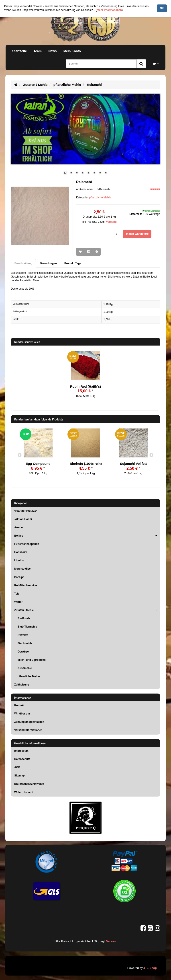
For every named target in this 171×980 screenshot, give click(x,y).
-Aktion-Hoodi (23, 519)
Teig (17, 594)
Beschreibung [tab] (23, 263)
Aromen (19, 527)
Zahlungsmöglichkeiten (29, 722)
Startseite (20, 51)
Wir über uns (22, 714)
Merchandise (22, 569)
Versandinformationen (28, 730)
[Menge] (104, 234)
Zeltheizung (22, 685)
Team (38, 51)
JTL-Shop (150, 968)
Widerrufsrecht (24, 792)
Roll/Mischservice (25, 585)
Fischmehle (25, 643)
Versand (111, 222)
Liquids (19, 560)
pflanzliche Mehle (100, 198)
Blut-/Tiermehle (27, 627)
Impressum (21, 751)
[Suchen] (101, 64)
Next (151, 455)
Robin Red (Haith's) (86, 386)
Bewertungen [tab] (48, 263)
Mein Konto (72, 51)
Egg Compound (38, 464)
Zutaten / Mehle (87, 610)
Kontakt (19, 705)
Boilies (87, 536)
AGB (17, 767)
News (53, 51)
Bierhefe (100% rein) (86, 464)
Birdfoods (24, 618)
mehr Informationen (109, 10)
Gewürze (23, 652)
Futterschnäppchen (27, 544)
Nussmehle (25, 668)
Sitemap (19, 776)
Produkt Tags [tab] (73, 263)
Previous (20, 455)
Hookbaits (21, 552)
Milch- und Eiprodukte (32, 660)
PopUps (19, 577)
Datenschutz (22, 759)
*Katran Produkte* (26, 511)
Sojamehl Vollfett (133, 464)
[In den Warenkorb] (137, 234)
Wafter (18, 602)
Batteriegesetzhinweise (29, 784)
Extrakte (23, 635)
